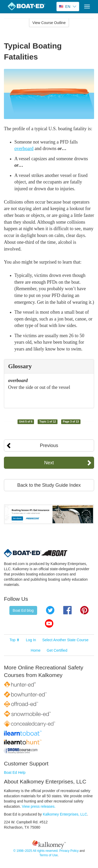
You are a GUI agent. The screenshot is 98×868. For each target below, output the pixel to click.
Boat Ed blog (23, 610)
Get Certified (57, 650)
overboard (24, 148)
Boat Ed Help (15, 772)
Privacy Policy (69, 851)
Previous (49, 445)
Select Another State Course (65, 640)
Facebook (67, 610)
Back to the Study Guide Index (49, 485)
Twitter (50, 610)
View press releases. (39, 806)
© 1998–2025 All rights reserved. (36, 851)
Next (49, 463)
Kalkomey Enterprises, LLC (65, 814)
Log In (31, 640)
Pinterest (84, 610)
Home (36, 650)
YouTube (49, 623)
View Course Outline (49, 23)
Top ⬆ (15, 640)
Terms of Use (49, 855)
